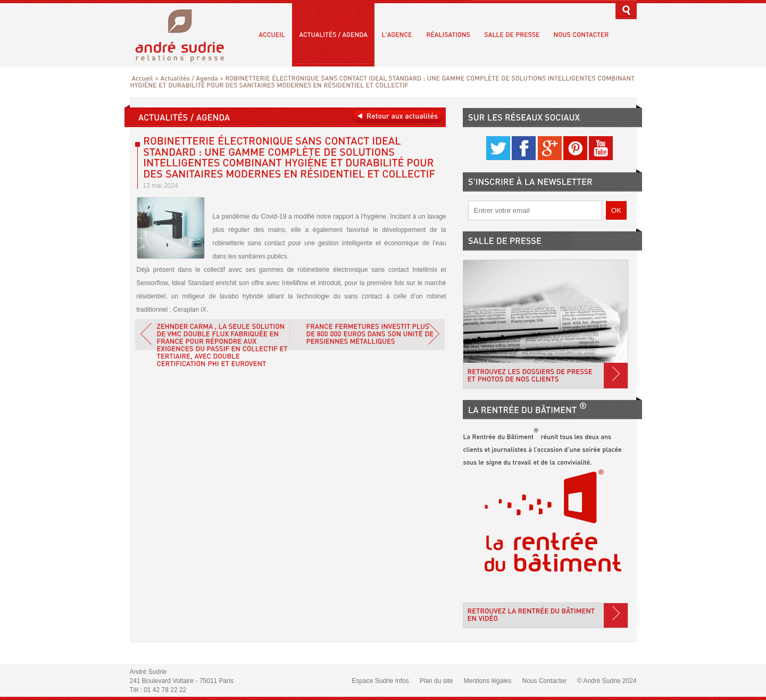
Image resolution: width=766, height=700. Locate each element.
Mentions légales (487, 681)
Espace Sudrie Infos (380, 681)
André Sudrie (185, 34)
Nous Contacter (544, 681)
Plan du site (436, 681)
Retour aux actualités (397, 116)
